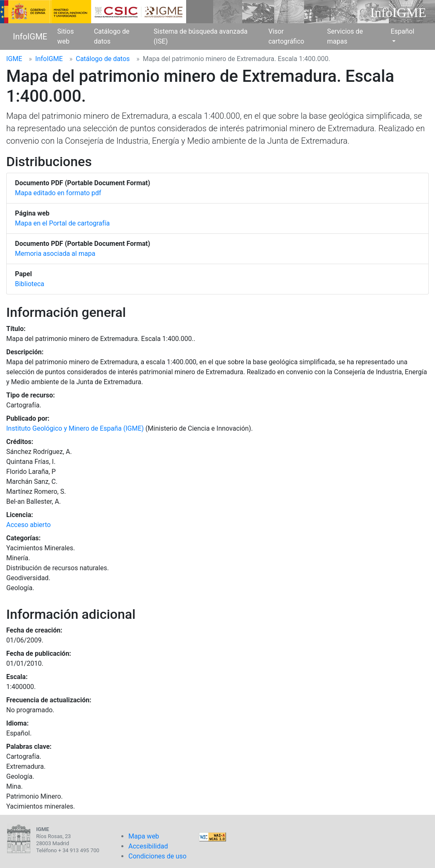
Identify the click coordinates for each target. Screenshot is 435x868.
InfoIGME (30, 37)
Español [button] (402, 31)
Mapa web (144, 836)
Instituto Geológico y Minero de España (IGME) (75, 428)
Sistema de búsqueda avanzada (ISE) (201, 36)
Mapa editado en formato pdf (58, 193)
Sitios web (66, 36)
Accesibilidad (148, 846)
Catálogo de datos (112, 36)
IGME (14, 59)
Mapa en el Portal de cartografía (62, 223)
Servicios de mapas (345, 36)
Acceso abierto (28, 525)
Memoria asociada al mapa (55, 254)
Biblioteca (30, 284)
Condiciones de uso (157, 856)
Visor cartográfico (286, 36)
